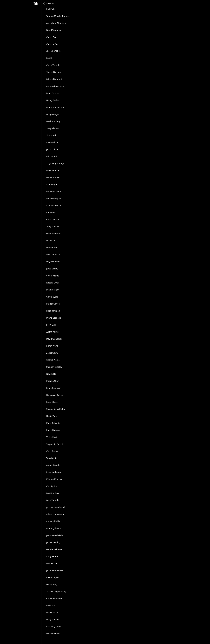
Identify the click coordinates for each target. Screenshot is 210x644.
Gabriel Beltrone (54, 549)
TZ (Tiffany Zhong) (55, 163)
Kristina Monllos (54, 479)
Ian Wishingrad (54, 198)
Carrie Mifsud (53, 44)
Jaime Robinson (54, 388)
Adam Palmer (53, 332)
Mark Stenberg (54, 121)
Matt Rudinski (53, 493)
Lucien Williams (54, 191)
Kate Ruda (51, 212)
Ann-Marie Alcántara (56, 23)
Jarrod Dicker (53, 149)
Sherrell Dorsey (54, 72)
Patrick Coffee (53, 304)
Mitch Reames (53, 634)
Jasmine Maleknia (55, 535)
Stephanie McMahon (56, 409)
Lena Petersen (53, 93)
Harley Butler (53, 100)
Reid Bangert (53, 577)
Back (44, 4)
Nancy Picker (53, 612)
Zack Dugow (52, 353)
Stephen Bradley (54, 367)
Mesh (36, 4)
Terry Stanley (53, 227)
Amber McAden (54, 465)
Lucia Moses (52, 402)
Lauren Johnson (54, 528)
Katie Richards (53, 423)
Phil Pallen (51, 9)
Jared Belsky (52, 269)
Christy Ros (52, 486)
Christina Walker (54, 598)
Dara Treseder (53, 500)
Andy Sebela (52, 556)
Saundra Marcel (54, 205)
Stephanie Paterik (55, 444)
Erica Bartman (53, 311)
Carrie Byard (52, 297)
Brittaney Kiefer (54, 627)
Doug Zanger (53, 114)
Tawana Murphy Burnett (58, 16)
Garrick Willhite (54, 51)
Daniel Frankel (53, 177)
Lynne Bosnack (54, 318)
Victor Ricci (52, 437)
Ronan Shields (53, 521)
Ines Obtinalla (53, 255)
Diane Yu (51, 241)
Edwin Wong (52, 346)
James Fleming (53, 542)
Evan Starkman (54, 472)
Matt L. (50, 58)
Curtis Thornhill (54, 65)
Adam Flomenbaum (56, 514)
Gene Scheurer (53, 234)
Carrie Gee (51, 37)
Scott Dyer (51, 325)
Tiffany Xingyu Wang (56, 591)
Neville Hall (52, 374)
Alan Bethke (52, 142)
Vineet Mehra (53, 276)
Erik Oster (51, 605)
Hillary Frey (52, 584)
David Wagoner (54, 30)
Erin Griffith (52, 156)
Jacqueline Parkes (55, 570)
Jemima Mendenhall (56, 507)
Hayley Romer (53, 262)
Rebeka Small (53, 283)
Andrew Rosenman (55, 86)
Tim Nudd (51, 135)
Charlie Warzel (53, 360)
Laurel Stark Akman (56, 107)
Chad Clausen (53, 220)
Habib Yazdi (52, 416)
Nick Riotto (52, 563)
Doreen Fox (52, 248)
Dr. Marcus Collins (55, 395)
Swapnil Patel (53, 128)
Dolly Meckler (53, 620)
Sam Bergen (52, 184)
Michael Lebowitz (55, 79)
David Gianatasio (54, 339)
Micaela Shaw (53, 381)
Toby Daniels (52, 458)
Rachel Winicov (54, 430)
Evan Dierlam (53, 290)
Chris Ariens (52, 451)
